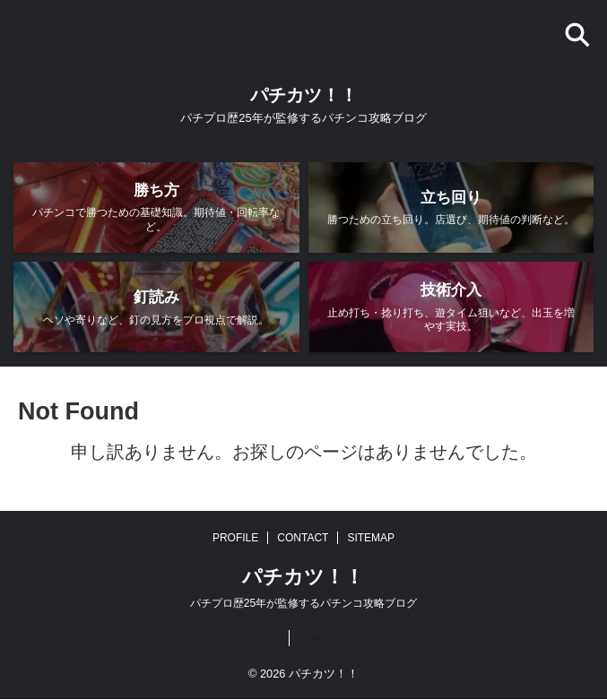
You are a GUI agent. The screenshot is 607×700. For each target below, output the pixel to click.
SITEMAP (371, 539)
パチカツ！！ (304, 95)
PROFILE (235, 539)
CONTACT (303, 539)
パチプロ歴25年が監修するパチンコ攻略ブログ (303, 604)
